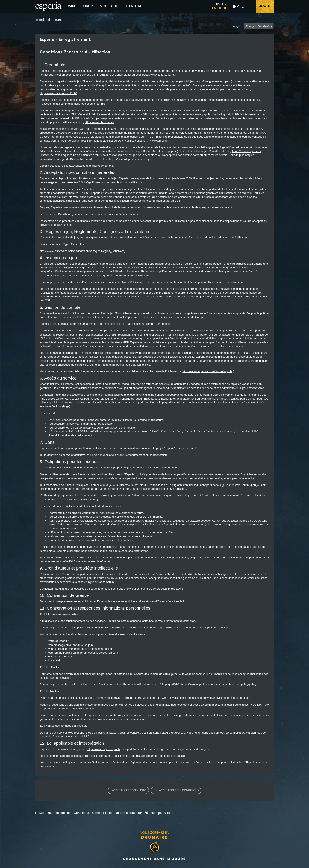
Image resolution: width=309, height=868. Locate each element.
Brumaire (155, 837)
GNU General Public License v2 (91, 114)
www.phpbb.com (205, 114)
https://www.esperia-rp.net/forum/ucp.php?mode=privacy (193, 628)
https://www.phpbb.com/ (100, 122)
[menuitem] (52, 813)
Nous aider (110, 6)
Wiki (72, 6)
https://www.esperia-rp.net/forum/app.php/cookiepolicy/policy (219, 684)
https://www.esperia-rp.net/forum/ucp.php (208, 371)
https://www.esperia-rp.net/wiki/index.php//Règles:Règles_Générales (82, 251)
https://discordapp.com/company (129, 159)
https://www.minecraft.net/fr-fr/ (173, 85)
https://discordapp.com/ (247, 151)
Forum (87, 6)
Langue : (237, 26)
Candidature (138, 6)
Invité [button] (238, 7)
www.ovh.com (158, 141)
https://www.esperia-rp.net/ (103, 749)
